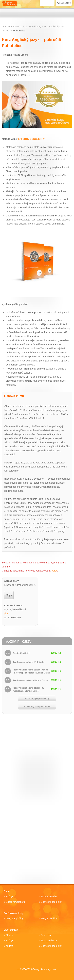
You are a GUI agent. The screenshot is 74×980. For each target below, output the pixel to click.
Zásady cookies (49, 896)
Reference (46, 935)
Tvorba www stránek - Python (30, 680)
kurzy (54, 571)
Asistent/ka (22, 653)
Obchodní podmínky (51, 902)
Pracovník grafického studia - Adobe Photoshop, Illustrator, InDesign (31, 671)
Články (9, 935)
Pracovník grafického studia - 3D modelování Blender (29, 689)
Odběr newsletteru (15, 902)
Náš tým (10, 896)
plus (6, 614)
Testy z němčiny (49, 918)
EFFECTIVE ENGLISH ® (31, 139)
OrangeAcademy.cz (12, 27)
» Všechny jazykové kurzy (37, 699)
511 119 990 (64, 3)
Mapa (9, 595)
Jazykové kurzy (49, 941)
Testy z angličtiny (14, 918)
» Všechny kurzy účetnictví (37, 707)
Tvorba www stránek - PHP (29, 662)
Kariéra (9, 946)
